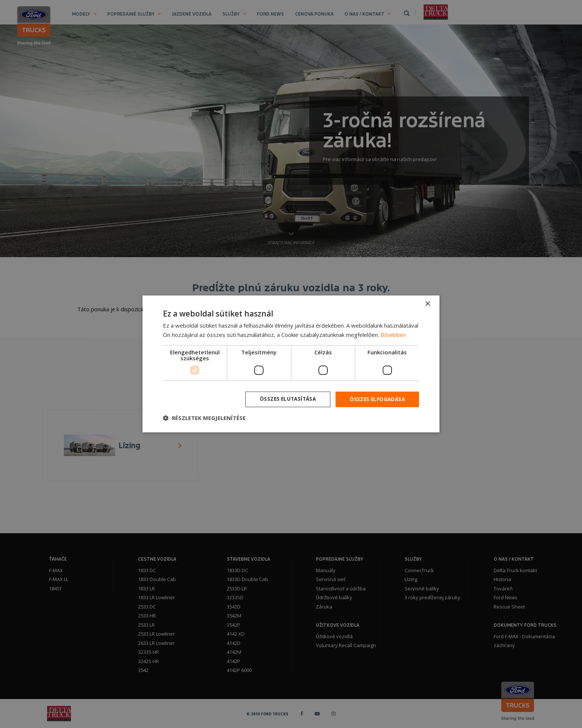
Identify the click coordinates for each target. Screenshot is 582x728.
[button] (204, 419)
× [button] (427, 304)
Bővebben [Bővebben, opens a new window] (394, 334)
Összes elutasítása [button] (284, 399)
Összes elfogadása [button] (376, 399)
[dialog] (291, 364)
